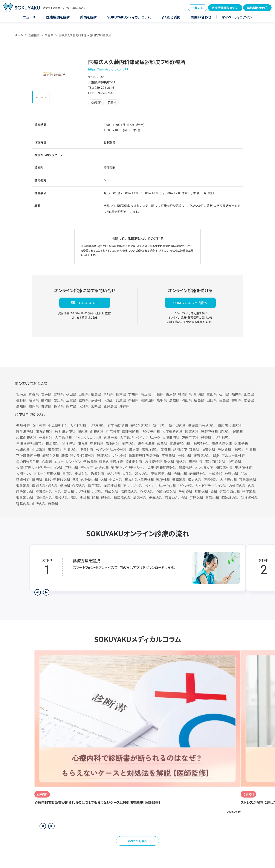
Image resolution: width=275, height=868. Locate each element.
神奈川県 (185, 394)
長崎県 (59, 406)
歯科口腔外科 (215, 462)
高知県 (21, 406)
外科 (58, 492)
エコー (59, 462)
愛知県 (59, 400)
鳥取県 (162, 400)
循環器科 (179, 480)
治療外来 (98, 474)
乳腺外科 (163, 480)
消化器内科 (25, 498)
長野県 (21, 400)
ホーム (19, 35)
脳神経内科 (230, 498)
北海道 (21, 394)
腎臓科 (238, 431)
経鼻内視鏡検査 (111, 462)
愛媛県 (249, 400)
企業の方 (197, 8)
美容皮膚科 (112, 486)
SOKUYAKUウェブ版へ (190, 303)
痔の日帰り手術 (28, 462)
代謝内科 (23, 449)
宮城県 (59, 394)
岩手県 (46, 394)
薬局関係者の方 (257, 8)
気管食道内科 (230, 492)
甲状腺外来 (243, 468)
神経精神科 (201, 443)
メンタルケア (204, 468)
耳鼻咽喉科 (248, 480)
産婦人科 (62, 498)
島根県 (174, 400)
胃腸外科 (113, 443)
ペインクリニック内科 (160, 486)
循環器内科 (129, 492)
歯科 (214, 492)
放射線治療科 (65, 431)
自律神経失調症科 (30, 443)
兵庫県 (121, 400)
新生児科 (160, 425)
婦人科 (69, 492)
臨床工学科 (190, 437)
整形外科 (201, 492)
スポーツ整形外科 (47, 474)
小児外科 (83, 492)
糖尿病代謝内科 (230, 425)
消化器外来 (134, 462)
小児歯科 (234, 462)
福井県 (237, 394)
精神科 (106, 498)
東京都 (171, 394)
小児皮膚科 (97, 425)
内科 (251, 486)
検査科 (206, 437)
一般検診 (215, 474)
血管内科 (97, 431)
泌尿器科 (249, 492)
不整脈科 (168, 455)
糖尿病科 (53, 443)
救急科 (162, 443)
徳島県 (224, 400)
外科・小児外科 (112, 480)
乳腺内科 (71, 449)
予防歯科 (224, 449)
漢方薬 (134, 449)
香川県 (237, 400)
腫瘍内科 (192, 431)
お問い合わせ (201, 17)
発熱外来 (23, 425)
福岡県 (34, 406)
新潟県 (199, 394)
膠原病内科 (202, 455)
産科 (74, 498)
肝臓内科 (104, 455)
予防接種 (90, 462)
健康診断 (186, 468)
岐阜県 (34, 400)
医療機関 (34, 35)
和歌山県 (148, 400)
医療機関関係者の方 (225, 8)
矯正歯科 (95, 486)
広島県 (199, 400)
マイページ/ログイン (237, 17)
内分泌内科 (237, 486)
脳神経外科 (249, 498)
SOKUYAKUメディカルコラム (129, 17)
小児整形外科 (58, 425)
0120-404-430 (87, 303)
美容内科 (129, 443)
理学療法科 (25, 431)
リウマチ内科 (151, 431)
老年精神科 (198, 474)
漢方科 (83, 443)
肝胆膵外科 (209, 431)
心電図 (47, 462)
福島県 (96, 394)
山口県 (212, 400)
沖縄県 (124, 406)
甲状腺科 (97, 443)
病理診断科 (130, 431)
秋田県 (71, 394)
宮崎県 (96, 406)
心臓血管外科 (166, 492)
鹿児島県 (110, 406)
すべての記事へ (138, 841)
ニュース (29, 17)
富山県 (212, 394)
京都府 (96, 400)
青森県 (34, 394)
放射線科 (185, 492)
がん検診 (120, 455)
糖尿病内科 (122, 498)
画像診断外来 (222, 443)
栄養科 (166, 449)
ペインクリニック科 (88, 437)
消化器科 (23, 486)
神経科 (238, 449)
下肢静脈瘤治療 (28, 455)
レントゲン (73, 462)
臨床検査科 (150, 449)
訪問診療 (180, 449)
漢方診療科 (44, 431)
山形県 (84, 394)
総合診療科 (146, 443)
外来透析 (241, 443)
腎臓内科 (23, 504)
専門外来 (196, 462)
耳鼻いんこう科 (176, 498)
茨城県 (108, 394)
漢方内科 (195, 480)
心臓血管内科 (26, 437)
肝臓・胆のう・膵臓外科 (78, 455)
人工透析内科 (173, 431)
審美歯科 (55, 449)
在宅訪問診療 (118, 425)
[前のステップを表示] (38, 592)
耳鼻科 (194, 449)
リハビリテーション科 (211, 486)
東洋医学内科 (161, 474)
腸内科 (83, 431)
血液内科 (39, 504)
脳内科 (225, 431)
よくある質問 (171, 17)
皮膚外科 (82, 474)
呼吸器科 (211, 480)
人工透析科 (63, 437)
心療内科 (147, 492)
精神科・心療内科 (73, 486)
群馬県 (133, 394)
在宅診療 (113, 431)
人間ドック (24, 474)
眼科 (96, 498)
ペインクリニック (148, 437)
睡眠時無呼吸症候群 (144, 455)
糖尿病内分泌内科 (202, 425)
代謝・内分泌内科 (85, 480)
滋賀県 (84, 400)
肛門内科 (71, 468)
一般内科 (184, 455)
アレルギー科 (133, 486)
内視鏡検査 (153, 462)
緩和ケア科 (51, 455)
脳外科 (169, 462)
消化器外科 (44, 498)
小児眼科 (39, 449)
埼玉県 (146, 394)
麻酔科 (53, 504)
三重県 (49, 35)
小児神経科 (222, 437)
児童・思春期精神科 (162, 468)
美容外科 (140, 498)
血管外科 (208, 449)
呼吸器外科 (44, 492)
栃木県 (121, 394)
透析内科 (180, 474)
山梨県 (249, 394)
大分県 (84, 406)
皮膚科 (85, 498)
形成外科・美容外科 (139, 480)
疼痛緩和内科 (180, 443)
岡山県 (187, 400)
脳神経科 (69, 443)
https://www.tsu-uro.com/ (106, 69)
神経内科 (231, 474)
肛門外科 (196, 498)
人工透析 (127, 437)
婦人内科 (142, 474)
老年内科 (156, 498)
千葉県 (158, 394)
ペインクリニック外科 (111, 449)
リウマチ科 (186, 486)
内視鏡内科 (228, 480)
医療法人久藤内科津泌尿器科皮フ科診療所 (85, 35)
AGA (244, 474)
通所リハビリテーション (128, 468)
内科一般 (111, 437)
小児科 (97, 492)
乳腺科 (251, 449)
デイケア (87, 468)
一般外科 (46, 437)
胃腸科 (67, 474)
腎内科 (182, 462)
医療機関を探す (58, 17)
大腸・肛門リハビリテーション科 (39, 468)
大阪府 (108, 400)
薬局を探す (88, 17)
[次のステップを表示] (46, 592)
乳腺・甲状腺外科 (57, 480)
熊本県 (71, 406)
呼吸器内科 (25, 492)
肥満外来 (87, 449)
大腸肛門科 (171, 437)
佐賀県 (46, 406)
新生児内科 (177, 425)
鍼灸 (216, 455)
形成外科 (112, 492)
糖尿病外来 (224, 468)
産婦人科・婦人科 (45, 486)
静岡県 (46, 400)
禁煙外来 (23, 480)
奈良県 (133, 400)
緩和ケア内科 (141, 425)
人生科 (127, 474)
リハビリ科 (78, 425)
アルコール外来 (233, 455)
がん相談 (113, 474)
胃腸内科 (212, 498)
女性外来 (39, 425)
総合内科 (102, 468)
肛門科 (37, 480)
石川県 (224, 394)
